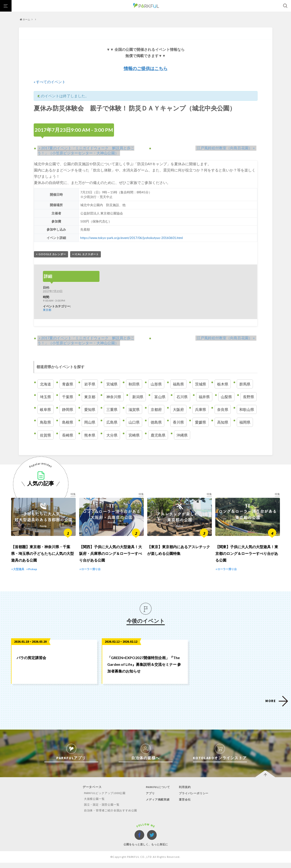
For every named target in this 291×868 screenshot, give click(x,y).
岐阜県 (45, 410)
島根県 (68, 423)
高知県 (223, 423)
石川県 (182, 397)
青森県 (68, 384)
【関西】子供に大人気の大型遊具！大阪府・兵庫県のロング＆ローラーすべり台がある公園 (111, 559)
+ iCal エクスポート (85, 254)
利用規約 (185, 792)
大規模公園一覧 (91, 804)
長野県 (249, 397)
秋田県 (134, 384)
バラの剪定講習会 (31, 663)
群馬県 (245, 384)
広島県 (112, 423)
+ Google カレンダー (51, 254)
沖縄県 (182, 435)
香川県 (178, 423)
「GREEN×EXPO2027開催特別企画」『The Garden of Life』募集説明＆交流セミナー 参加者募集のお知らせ (144, 670)
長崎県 (68, 435)
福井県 (204, 397)
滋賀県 (134, 410)
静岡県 (68, 410)
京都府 (156, 410)
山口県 (134, 423)
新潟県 (138, 397)
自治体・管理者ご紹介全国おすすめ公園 (109, 816)
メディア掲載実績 (158, 805)
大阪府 (178, 410)
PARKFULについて (158, 792)
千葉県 (68, 397)
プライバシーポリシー (195, 799)
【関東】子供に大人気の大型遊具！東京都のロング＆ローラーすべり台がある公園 (247, 559)
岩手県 (90, 384)
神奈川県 (114, 397)
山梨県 (226, 397)
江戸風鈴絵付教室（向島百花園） (227, 148)
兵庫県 (201, 410)
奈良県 (223, 410)
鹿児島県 (158, 435)
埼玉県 (45, 397)
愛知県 (90, 410)
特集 (73, 494)
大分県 (112, 435)
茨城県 (201, 384)
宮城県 (112, 384)
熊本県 (90, 435)
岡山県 (90, 423)
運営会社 (185, 805)
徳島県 (156, 423)
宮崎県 (134, 435)
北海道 (45, 384)
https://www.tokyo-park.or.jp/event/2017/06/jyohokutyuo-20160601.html (132, 238)
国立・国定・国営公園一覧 (99, 810)
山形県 (156, 384)
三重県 (112, 410)
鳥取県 (45, 423)
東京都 (47, 310)
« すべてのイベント (50, 82)
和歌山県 (247, 410)
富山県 (160, 397)
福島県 (178, 384)
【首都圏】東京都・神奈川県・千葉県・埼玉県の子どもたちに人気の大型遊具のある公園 (42, 559)
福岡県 (245, 423)
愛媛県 (201, 423)
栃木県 (223, 384)
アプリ (150, 799)
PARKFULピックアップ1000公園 (102, 798)
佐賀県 (45, 435)
